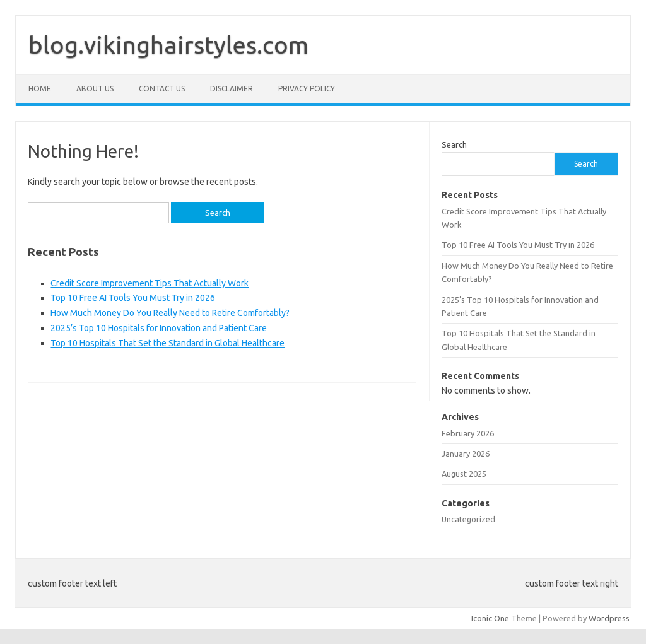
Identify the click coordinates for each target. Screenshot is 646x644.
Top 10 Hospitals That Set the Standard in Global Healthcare (167, 343)
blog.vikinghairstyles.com (168, 45)
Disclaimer (232, 89)
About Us (95, 89)
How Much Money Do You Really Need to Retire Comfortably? (170, 313)
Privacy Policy (307, 89)
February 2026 (468, 433)
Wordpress (609, 618)
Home (40, 89)
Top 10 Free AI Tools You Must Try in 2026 (133, 298)
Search (454, 144)
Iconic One (490, 618)
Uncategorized (468, 519)
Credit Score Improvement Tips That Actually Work (150, 283)
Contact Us (162, 89)
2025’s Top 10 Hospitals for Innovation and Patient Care (159, 328)
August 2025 (464, 474)
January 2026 (466, 454)
